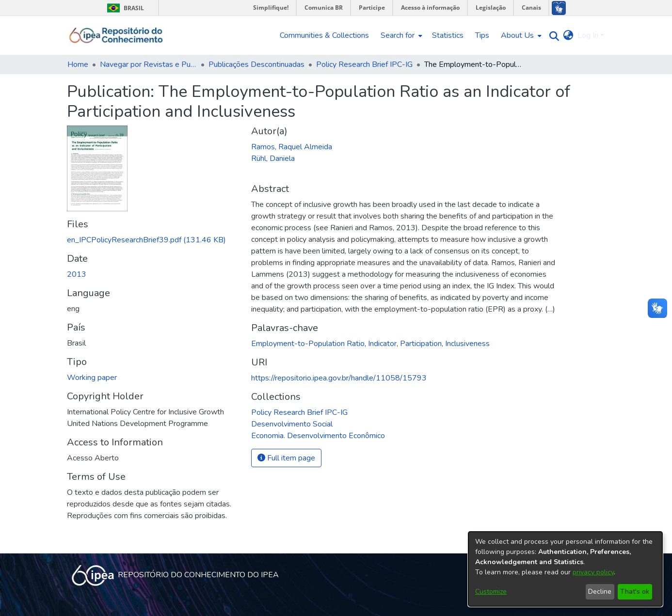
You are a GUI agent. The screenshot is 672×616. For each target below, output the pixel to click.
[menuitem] (400, 35)
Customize (491, 592)
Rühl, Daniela (273, 158)
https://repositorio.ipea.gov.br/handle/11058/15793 (339, 378)
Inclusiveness (467, 344)
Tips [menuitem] (482, 35)
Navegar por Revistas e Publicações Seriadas (148, 64)
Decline (600, 592)
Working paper (92, 378)
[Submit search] (552, 36)
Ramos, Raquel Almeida (292, 147)
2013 (77, 274)
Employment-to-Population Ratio (308, 344)
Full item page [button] (286, 458)
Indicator (382, 344)
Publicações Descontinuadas (256, 64)
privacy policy (593, 572)
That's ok (635, 592)
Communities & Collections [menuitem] (324, 35)
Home (78, 64)
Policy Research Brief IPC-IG (364, 64)
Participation (421, 344)
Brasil (124, 8)
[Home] (116, 35)
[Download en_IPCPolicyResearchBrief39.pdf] (146, 240)
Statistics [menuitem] (448, 35)
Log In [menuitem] (588, 35)
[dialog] (565, 569)
